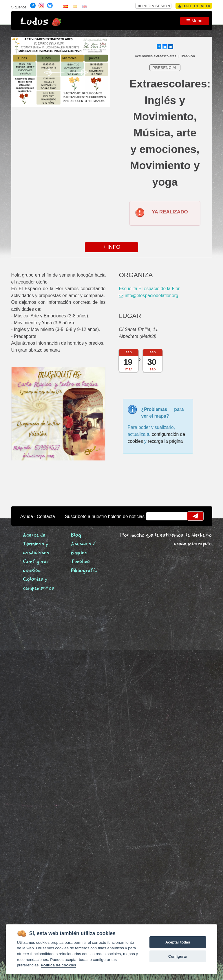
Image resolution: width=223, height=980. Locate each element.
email (154, 516)
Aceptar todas (178, 942)
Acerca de (34, 535)
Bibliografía (84, 571)
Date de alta (194, 6)
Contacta (46, 516)
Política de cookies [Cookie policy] (59, 965)
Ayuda (27, 516)
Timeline (80, 562)
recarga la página (165, 441)
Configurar (178, 956)
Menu (194, 21)
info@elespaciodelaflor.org (148, 296)
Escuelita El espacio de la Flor (149, 289)
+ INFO (111, 247)
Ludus (34, 22)
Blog (76, 535)
